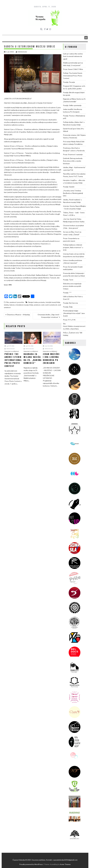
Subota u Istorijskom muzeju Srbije (21, 305)
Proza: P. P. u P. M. (69, 320)
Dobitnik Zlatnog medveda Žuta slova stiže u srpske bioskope (73, 161)
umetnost (37, 305)
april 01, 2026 (28, 346)
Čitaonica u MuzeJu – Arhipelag (18, 315)
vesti (43, 305)
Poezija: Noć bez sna (70, 303)
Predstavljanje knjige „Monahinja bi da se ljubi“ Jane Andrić (74, 313)
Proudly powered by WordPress (31, 864)
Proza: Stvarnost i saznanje (73, 154)
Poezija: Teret (68, 280)
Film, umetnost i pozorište (15, 302)
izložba (6, 305)
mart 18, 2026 (48, 346)
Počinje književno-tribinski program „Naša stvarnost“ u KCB (73, 247)
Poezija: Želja (68, 307)
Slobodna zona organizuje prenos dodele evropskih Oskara (72, 286)
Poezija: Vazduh (69, 187)
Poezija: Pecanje (69, 82)
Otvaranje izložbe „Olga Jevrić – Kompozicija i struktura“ (49, 316)
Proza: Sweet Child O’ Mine (73, 69)
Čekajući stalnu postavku (36, 302)
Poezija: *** (67, 293)
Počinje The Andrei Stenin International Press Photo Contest (73, 76)
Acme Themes (65, 864)
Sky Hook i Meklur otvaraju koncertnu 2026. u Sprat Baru (74, 326)
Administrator (21, 52)
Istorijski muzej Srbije (53, 302)
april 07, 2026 (9, 346)
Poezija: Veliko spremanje (72, 105)
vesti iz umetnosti (51, 305)
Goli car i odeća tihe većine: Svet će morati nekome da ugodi (73, 56)
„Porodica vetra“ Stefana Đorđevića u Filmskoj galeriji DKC (73, 193)
